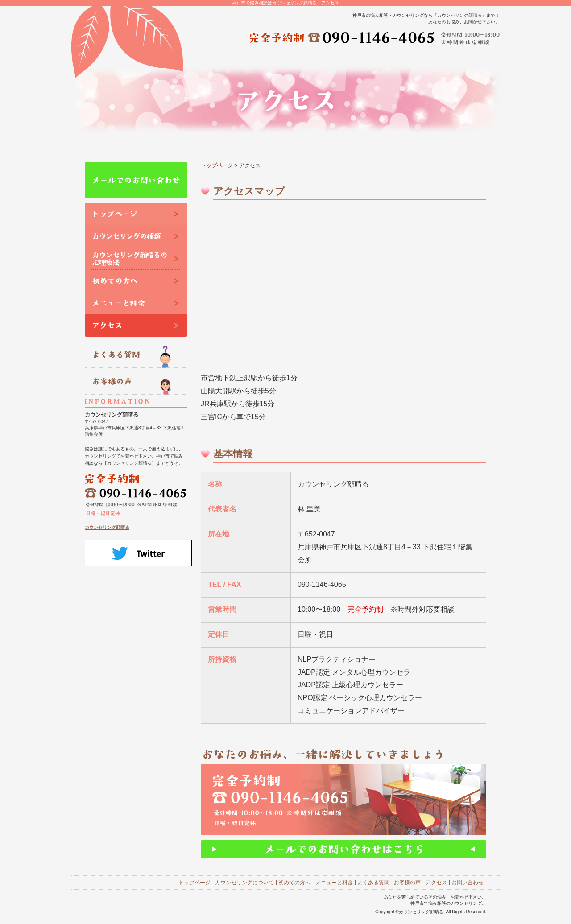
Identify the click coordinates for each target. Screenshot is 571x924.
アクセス (436, 883)
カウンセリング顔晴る (107, 527)
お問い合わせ (468, 883)
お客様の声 (407, 883)
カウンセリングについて (244, 883)
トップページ (217, 165)
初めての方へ (294, 883)
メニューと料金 (334, 883)
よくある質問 (373, 883)
